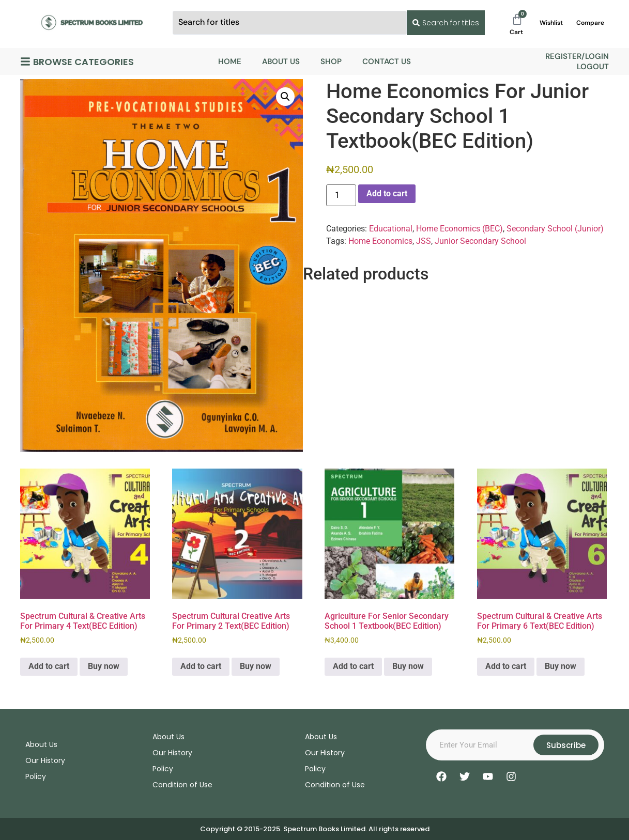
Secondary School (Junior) (555, 229)
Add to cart (387, 193)
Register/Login (577, 56)
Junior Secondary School (480, 241)
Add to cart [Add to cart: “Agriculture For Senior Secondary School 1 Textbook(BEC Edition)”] (353, 666)
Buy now (104, 666)
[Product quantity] (341, 195)
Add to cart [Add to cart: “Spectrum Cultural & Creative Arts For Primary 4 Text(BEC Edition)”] (49, 666)
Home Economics (380, 241)
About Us (281, 61)
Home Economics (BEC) (459, 229)
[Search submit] (444, 23)
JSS (424, 241)
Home (230, 61)
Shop (331, 61)
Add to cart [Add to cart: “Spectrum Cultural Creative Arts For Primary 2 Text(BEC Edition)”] (201, 666)
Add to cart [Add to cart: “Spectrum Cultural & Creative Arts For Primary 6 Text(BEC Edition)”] (506, 666)
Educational (391, 229)
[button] (285, 97)
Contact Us (387, 61)
